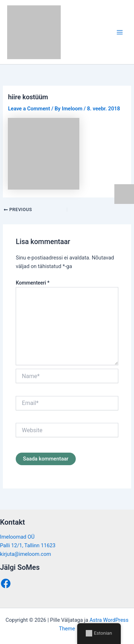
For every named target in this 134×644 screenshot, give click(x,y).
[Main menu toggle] (120, 32)
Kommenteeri (33, 283)
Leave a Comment (29, 109)
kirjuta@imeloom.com (26, 554)
